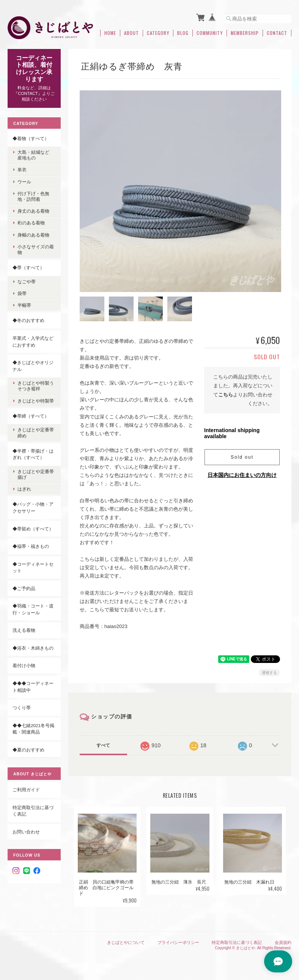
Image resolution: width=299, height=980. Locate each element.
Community (210, 33)
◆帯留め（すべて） (33, 528)
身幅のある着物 (33, 235)
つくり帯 (22, 708)
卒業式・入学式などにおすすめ (33, 342)
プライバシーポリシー (178, 941)
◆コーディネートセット (33, 567)
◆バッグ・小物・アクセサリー (33, 507)
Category (158, 33)
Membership (245, 33)
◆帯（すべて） (28, 267)
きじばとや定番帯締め (36, 432)
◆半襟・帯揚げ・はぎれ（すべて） (33, 454)
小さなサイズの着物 (36, 249)
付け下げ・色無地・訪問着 (33, 196)
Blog (183, 33)
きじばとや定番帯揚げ (36, 474)
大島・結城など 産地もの (36, 155)
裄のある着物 (31, 223)
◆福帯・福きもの (31, 546)
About (131, 33)
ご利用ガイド (26, 790)
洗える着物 (24, 630)
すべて (103, 744)
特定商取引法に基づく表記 (33, 811)
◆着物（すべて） (31, 138)
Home (110, 33)
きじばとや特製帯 (36, 400)
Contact (277, 33)
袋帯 (22, 293)
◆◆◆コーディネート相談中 (33, 687)
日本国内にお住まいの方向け (242, 474)
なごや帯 (27, 282)
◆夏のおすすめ (28, 750)
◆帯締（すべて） (31, 416)
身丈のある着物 (33, 211)
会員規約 (283, 941)
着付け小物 (24, 665)
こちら (226, 393)
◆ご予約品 (24, 588)
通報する (269, 671)
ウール (24, 182)
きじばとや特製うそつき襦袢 (36, 386)
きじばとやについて (126, 941)
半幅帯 (24, 305)
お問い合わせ (26, 832)
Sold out (242, 456)
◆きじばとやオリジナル (33, 366)
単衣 (22, 170)
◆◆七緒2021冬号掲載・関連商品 (33, 729)
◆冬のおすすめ (28, 320)
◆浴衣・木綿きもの (33, 648)
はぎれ (24, 489)
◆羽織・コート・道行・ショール (33, 609)
